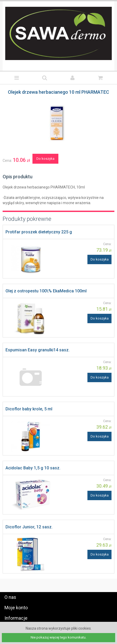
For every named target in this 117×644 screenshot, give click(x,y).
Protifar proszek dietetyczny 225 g (39, 232)
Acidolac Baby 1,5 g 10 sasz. (33, 468)
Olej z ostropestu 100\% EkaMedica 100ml (46, 291)
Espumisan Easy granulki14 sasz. (38, 350)
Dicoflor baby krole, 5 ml (29, 409)
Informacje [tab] (16, 618)
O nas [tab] (10, 597)
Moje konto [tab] (16, 608)
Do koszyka (45, 159)
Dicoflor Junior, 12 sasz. (29, 527)
